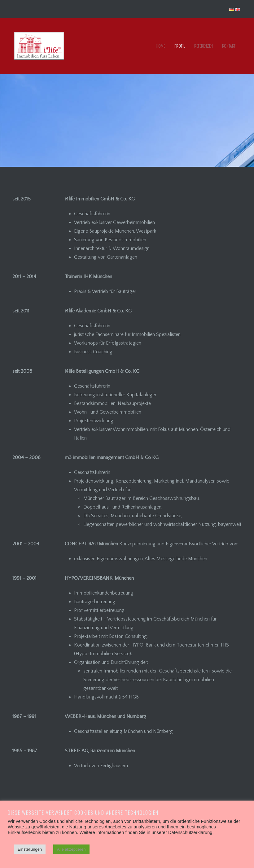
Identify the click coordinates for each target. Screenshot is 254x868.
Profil (180, 46)
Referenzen (204, 46)
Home (160, 46)
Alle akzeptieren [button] (71, 849)
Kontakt (229, 46)
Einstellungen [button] (30, 849)
